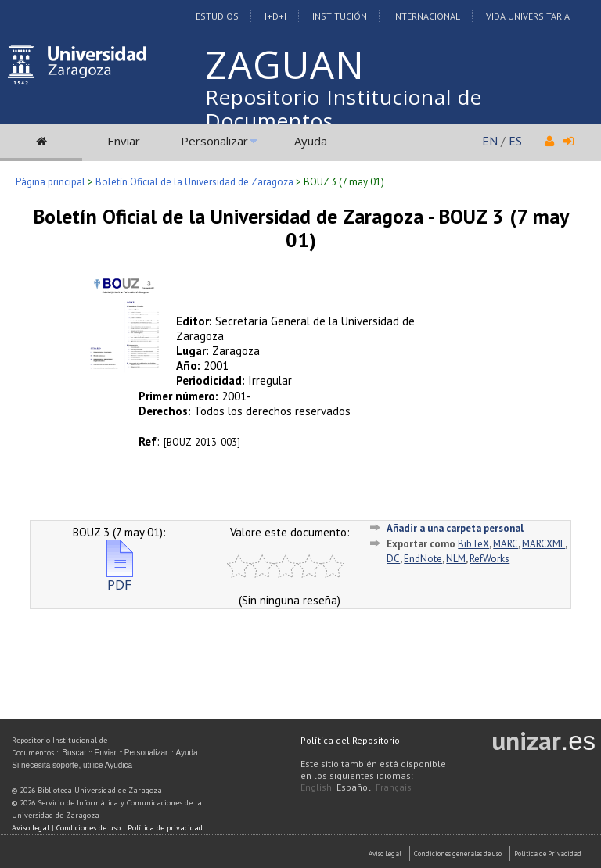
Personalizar (214, 141)
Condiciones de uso (88, 828)
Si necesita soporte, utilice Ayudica (72, 765)
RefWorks (489, 559)
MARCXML (543, 544)
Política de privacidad (165, 828)
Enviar (124, 141)
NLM (456, 559)
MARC (506, 544)
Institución (340, 16)
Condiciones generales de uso (458, 854)
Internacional (426, 16)
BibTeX (473, 544)
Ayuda (311, 141)
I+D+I (275, 16)
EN (490, 141)
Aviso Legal (385, 854)
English (316, 787)
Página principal (50, 182)
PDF (120, 578)
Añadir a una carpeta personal (455, 528)
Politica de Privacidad (548, 854)
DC (393, 559)
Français (394, 787)
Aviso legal (31, 828)
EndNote (423, 559)
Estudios (217, 16)
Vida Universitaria (528, 16)
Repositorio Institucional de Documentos (344, 109)
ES (515, 141)
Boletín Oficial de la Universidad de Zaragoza (194, 182)
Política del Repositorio (350, 740)
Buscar (74, 753)
